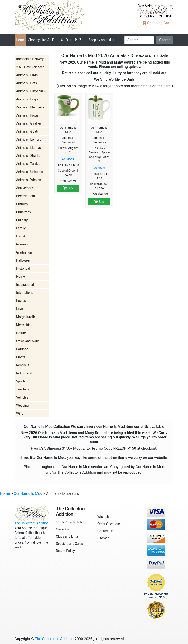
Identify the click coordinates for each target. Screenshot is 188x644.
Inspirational (25, 285)
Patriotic (22, 349)
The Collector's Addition (32, 523)
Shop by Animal (100, 40)
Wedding (22, 405)
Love (20, 309)
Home (20, 40)
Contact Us (105, 531)
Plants (21, 357)
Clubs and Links (67, 536)
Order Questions (109, 524)
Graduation (24, 252)
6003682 (99, 168)
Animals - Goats (28, 131)
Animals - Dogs (27, 99)
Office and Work (28, 341)
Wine (20, 414)
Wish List (104, 517)
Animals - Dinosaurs (30, 91)
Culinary (22, 220)
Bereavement (26, 196)
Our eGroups (65, 529)
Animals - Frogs (27, 115)
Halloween (24, 260)
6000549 (68, 159)
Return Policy (65, 551)
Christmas (23, 212)
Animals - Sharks (28, 156)
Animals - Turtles (28, 164)
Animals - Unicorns (30, 172)
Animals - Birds (27, 75)
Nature (21, 333)
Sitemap (103, 538)
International (25, 293)
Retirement (24, 373)
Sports (21, 381)
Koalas (21, 301)
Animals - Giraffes (29, 123)
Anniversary (25, 188)
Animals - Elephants (30, 107)
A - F (41, 40)
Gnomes (22, 244)
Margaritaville (26, 317)
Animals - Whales (28, 180)
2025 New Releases (30, 67)
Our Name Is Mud (28, 494)
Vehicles (22, 397)
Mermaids (23, 325)
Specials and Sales (69, 544)
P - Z (78, 40)
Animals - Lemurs (29, 140)
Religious (23, 365)
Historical (23, 268)
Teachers (23, 389)
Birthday (22, 204)
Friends (21, 236)
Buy (68, 188)
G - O (64, 40)
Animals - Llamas (28, 148)
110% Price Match (69, 522)
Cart (156, 23)
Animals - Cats (26, 83)
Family (21, 228)
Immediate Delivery (30, 59)
